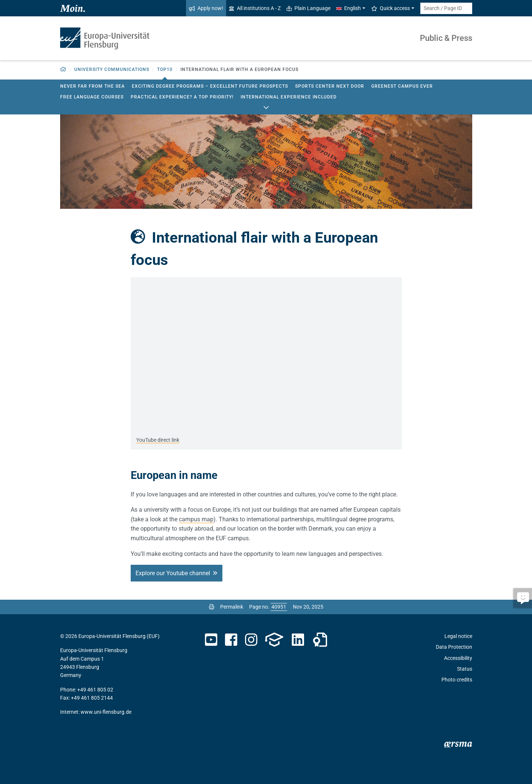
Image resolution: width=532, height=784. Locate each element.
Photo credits (457, 680)
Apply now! (206, 8)
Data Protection (454, 647)
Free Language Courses (92, 97)
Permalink (232, 607)
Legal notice (458, 636)
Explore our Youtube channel (173, 573)
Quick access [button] (391, 8)
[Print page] (212, 607)
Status (465, 669)
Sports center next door (330, 86)
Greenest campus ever (402, 86)
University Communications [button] (112, 69)
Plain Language (309, 8)
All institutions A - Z (255, 8)
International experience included (289, 97)
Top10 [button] (165, 69)
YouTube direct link (158, 440)
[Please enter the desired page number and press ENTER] (279, 607)
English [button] (349, 8)
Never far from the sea (92, 86)
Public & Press (446, 38)
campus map (196, 519)
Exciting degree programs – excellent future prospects (210, 86)
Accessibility (458, 658)
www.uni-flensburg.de (106, 712)
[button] (63, 70)
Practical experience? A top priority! (182, 97)
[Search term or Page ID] (446, 8)
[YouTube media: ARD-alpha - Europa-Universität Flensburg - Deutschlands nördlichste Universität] (266, 354)
